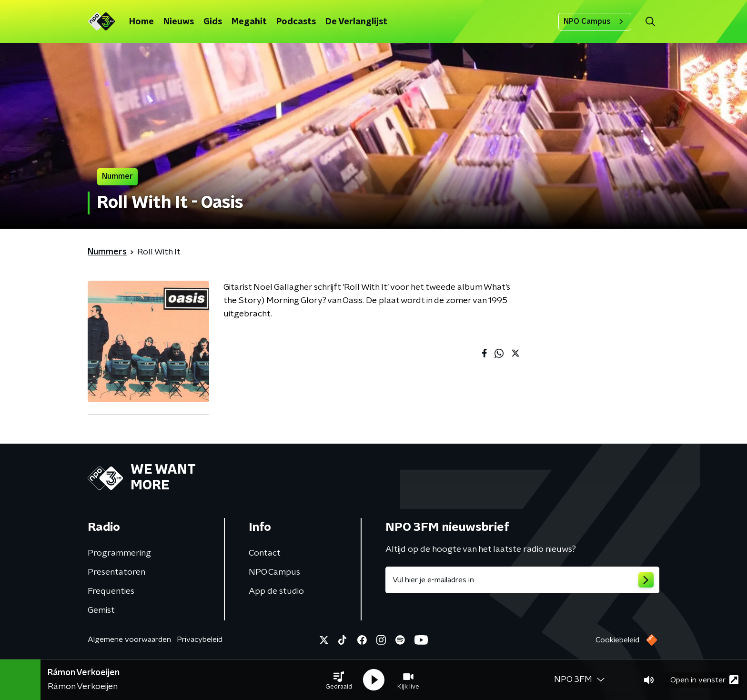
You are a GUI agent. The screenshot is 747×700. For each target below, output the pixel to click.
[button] (339, 680)
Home (141, 22)
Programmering (119, 553)
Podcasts (296, 22)
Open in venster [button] (704, 680)
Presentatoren (116, 572)
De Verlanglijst (356, 22)
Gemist (101, 610)
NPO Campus (595, 21)
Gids (213, 22)
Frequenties (111, 591)
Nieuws (179, 22)
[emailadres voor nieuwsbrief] (522, 580)
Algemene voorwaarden (129, 639)
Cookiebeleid (617, 640)
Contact (265, 553)
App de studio (276, 591)
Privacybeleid (200, 639)
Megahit (249, 22)
